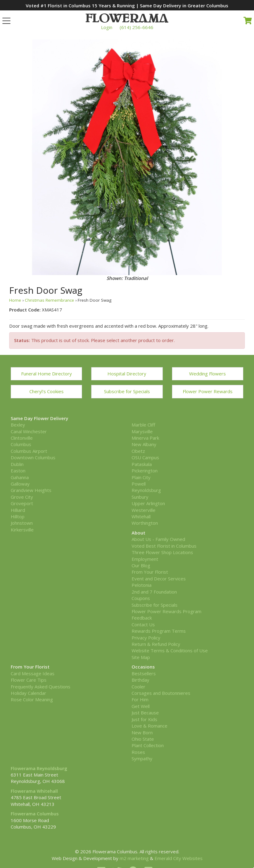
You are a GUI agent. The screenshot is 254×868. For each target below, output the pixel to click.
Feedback (142, 618)
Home (15, 300)
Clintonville (22, 438)
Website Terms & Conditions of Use (170, 650)
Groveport (22, 503)
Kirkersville (22, 530)
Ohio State (143, 739)
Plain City (141, 477)
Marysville (142, 431)
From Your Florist (150, 572)
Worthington (145, 523)
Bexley (18, 425)
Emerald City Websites (179, 858)
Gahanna (20, 477)
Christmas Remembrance (49, 300)
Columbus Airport (29, 451)
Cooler (138, 687)
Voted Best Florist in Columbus (164, 546)
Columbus (21, 444)
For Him (140, 699)
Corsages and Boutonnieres (161, 693)
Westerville (144, 510)
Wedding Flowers (207, 374)
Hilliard (18, 510)
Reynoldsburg (146, 490)
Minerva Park (145, 438)
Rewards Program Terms (159, 631)
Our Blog (141, 565)
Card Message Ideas (33, 673)
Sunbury (140, 497)
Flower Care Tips (29, 680)
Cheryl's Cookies (47, 391)
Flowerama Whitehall (34, 791)
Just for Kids (144, 719)
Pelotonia (142, 585)
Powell (139, 484)
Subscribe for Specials (127, 391)
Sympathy (142, 758)
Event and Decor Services (159, 579)
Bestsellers (144, 673)
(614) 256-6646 (136, 27)
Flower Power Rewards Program (166, 611)
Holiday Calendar (28, 693)
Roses (138, 752)
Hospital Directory (127, 374)
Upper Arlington (148, 503)
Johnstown (22, 523)
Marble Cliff (143, 425)
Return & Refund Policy (156, 644)
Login (107, 27)
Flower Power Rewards (208, 391)
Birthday (140, 680)
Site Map (141, 657)
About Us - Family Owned (158, 539)
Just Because (145, 713)
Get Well (141, 706)
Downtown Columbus (33, 457)
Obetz (138, 451)
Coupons (141, 598)
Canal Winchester (29, 431)
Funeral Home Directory (47, 374)
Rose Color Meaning (32, 699)
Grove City (22, 497)
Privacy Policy (146, 638)
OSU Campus (145, 457)
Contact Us (143, 624)
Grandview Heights (31, 490)
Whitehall (141, 516)
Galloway (20, 484)
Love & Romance (149, 726)
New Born (142, 732)
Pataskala (142, 464)
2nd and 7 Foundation (154, 592)
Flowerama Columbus (35, 814)
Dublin (17, 464)
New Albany (144, 444)
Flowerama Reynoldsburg (39, 768)
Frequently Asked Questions (41, 687)
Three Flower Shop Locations (162, 552)
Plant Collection (148, 745)
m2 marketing (134, 858)
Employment (145, 559)
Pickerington (145, 471)
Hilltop (18, 516)
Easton (18, 471)
